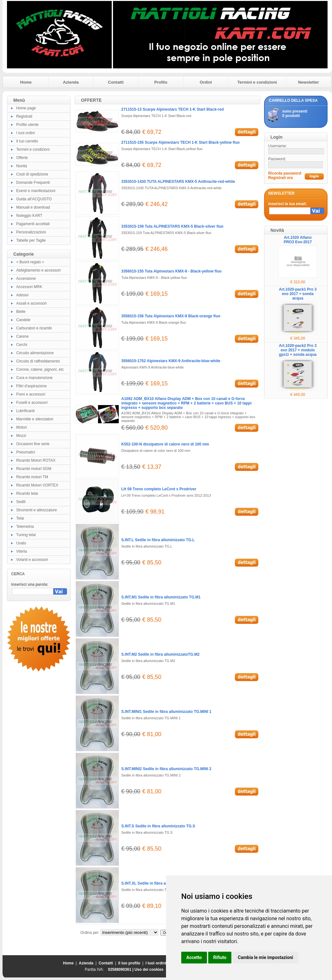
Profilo (161, 82)
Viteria (22, 551)
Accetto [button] (194, 957)
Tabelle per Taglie (31, 240)
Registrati (24, 116)
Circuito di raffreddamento (38, 361)
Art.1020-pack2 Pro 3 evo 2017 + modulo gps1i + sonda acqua (298, 350)
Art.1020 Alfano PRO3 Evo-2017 (298, 240)
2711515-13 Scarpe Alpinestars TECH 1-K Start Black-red (173, 109)
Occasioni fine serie (33, 444)
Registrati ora (280, 178)
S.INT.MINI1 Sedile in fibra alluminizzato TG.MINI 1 (166, 712)
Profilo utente (27, 125)
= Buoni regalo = (30, 262)
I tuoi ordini (26, 133)
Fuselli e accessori (32, 403)
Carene (22, 336)
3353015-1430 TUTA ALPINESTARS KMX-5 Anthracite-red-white (178, 182)
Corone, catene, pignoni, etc (40, 369)
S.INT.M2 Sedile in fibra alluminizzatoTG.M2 (160, 654)
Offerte (22, 158)
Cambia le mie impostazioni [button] (265, 957)
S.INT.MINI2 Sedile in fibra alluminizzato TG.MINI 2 (166, 769)
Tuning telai (26, 535)
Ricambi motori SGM (34, 469)
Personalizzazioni (31, 232)
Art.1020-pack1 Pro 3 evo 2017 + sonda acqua (298, 294)
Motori (21, 427)
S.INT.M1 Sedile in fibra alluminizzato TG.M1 (161, 597)
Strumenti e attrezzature (37, 510)
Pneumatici (26, 452)
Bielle (21, 312)
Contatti (116, 82)
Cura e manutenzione (34, 378)
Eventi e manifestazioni (36, 191)
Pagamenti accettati (33, 224)
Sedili (21, 502)
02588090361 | (121, 970)
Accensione (26, 279)
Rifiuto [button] (220, 957)
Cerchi (22, 345)
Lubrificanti (25, 411)
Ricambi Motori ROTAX (36, 460)
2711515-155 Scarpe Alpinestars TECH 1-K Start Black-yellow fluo (180, 142)
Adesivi (22, 295)
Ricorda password (285, 173)
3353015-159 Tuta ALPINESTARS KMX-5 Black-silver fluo (172, 226)
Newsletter (309, 82)
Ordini (206, 82)
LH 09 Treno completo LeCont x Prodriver (159, 489)
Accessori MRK (29, 287)
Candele (23, 320)
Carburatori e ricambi (34, 328)
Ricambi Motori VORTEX (37, 485)
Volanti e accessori (32, 560)
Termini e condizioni (257, 82)
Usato (21, 543)
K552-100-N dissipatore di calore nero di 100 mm (165, 444)
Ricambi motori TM (32, 477)
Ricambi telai (27, 493)
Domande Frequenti (33, 183)
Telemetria (25, 527)
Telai (20, 518)
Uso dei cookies (149, 970)
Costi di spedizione (32, 174)
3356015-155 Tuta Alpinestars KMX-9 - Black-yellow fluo (171, 271)
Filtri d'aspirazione (31, 386)
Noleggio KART (29, 216)
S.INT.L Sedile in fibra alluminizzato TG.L (158, 540)
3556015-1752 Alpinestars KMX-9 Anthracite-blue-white (171, 361)
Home (26, 82)
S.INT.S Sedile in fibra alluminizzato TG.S (158, 826)
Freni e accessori (31, 394)
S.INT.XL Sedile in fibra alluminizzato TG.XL (160, 883)
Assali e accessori (31, 303)
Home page (26, 108)
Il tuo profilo (129, 963)
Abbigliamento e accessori (38, 270)
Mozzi (21, 436)
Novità (22, 166)
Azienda (71, 82)
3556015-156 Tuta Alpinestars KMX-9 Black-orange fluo (171, 316)
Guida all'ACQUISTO (34, 199)
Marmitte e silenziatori (35, 419)
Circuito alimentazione (35, 353)
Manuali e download (33, 207)
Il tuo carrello (27, 141)
